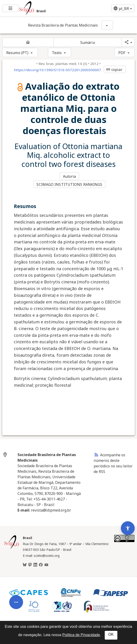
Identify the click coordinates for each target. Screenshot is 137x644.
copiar (114, 70)
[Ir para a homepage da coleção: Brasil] (46, 8)
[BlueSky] (25, 564)
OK (111, 634)
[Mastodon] (30, 564)
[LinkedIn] (35, 564)
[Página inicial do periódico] (28, 42)
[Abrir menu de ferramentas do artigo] (16, 597)
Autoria (70, 176)
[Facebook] (41, 564)
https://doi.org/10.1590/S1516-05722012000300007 (57, 70)
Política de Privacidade (81, 635)
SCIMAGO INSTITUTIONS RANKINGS (70, 184)
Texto (57, 53)
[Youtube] (46, 564)
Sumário (88, 43)
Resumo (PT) (17, 53)
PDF (122, 53)
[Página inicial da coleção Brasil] (12, 547)
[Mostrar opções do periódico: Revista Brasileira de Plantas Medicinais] (107, 25)
